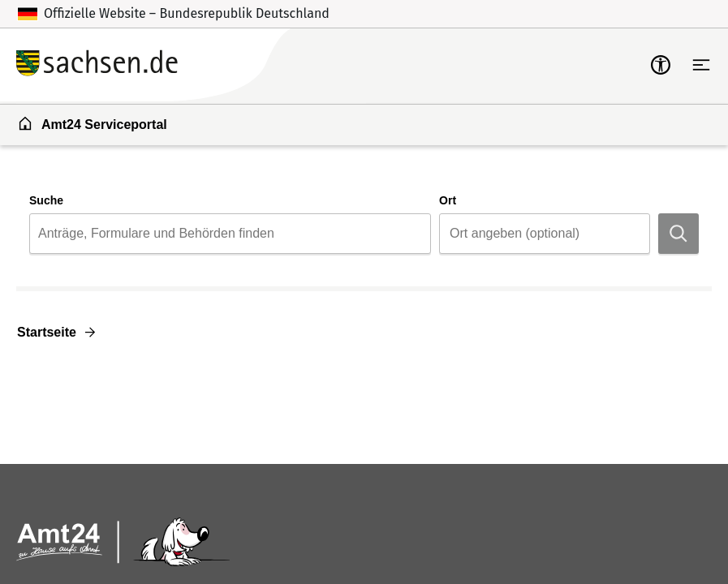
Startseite (47, 332)
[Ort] (545, 234)
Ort (448, 200)
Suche (46, 200)
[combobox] (230, 234)
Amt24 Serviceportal (92, 123)
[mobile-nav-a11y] (661, 65)
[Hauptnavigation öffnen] (701, 65)
